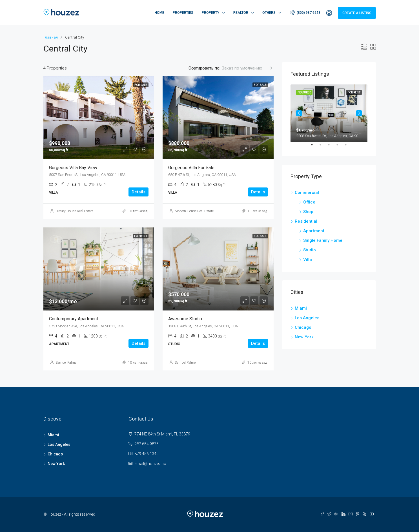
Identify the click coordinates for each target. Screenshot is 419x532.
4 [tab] (340, 147)
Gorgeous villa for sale (191, 168)
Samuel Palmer (66, 363)
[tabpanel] (329, 113)
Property (210, 13)
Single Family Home (323, 240)
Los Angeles (307, 318)
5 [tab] (349, 147)
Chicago (303, 327)
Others (269, 13)
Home (159, 13)
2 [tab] (323, 147)
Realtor (241, 13)
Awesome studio (185, 319)
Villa (308, 260)
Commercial (307, 193)
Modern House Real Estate (194, 211)
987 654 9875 (147, 444)
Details (138, 192)
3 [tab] (332, 147)
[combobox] (247, 68)
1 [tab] (315, 147)
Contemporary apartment (74, 319)
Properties (183, 13)
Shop (308, 212)
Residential (306, 221)
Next (359, 113)
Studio (310, 250)
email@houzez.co (150, 464)
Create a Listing (357, 13)
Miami (301, 308)
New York (304, 337)
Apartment (314, 231)
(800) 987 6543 (305, 12)
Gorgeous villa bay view (73, 168)
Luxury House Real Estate (74, 211)
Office (309, 202)
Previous (299, 113)
